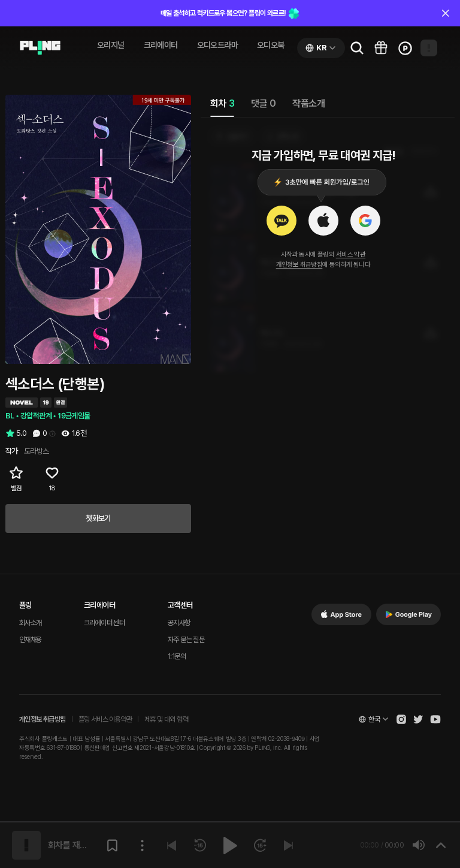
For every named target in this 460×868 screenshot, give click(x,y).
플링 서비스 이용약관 (105, 719)
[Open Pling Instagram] (401, 719)
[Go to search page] (357, 48)
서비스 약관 (351, 254)
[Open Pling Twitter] (418, 719)
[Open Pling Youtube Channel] (435, 719)
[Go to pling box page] (381, 48)
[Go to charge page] (405, 48)
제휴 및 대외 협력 (166, 719)
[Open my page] (429, 48)
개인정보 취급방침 (299, 265)
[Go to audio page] (40, 48)
